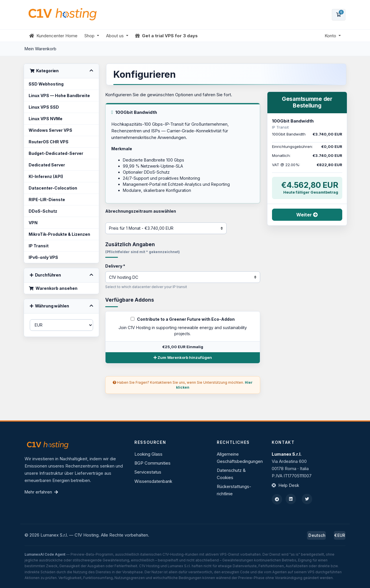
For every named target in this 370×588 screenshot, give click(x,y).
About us (115, 36)
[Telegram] (277, 499)
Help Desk (289, 485)
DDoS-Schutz (43, 211)
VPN (33, 223)
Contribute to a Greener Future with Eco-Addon (183, 319)
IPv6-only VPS (43, 257)
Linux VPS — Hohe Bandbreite (59, 95)
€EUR (340, 535)
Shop (90, 36)
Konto (331, 36)
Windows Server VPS (50, 130)
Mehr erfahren (41, 492)
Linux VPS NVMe (46, 119)
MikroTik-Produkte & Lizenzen (59, 234)
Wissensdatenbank (153, 481)
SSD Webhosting (46, 84)
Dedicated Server (47, 165)
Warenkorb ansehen (53, 288)
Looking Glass (148, 454)
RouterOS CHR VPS (49, 142)
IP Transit (39, 246)
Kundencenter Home (53, 36)
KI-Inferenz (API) (46, 176)
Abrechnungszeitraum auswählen (141, 211)
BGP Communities (152, 463)
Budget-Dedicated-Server (56, 153)
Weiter (307, 215)
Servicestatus (148, 472)
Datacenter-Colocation (53, 188)
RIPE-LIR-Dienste (47, 200)
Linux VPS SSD (44, 107)
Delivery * (115, 266)
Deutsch (316, 535)
